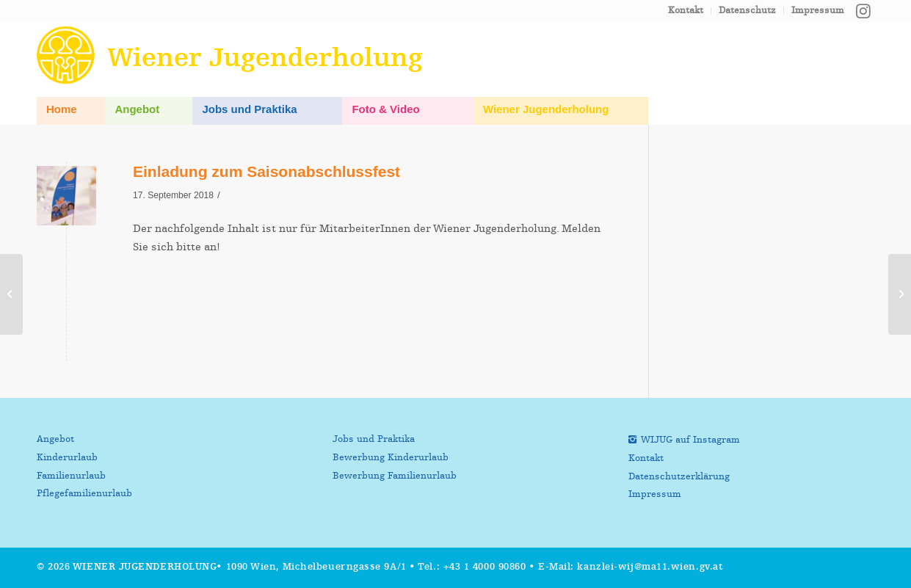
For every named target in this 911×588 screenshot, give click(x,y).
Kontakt (686, 11)
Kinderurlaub (67, 458)
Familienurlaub (71, 476)
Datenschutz (747, 11)
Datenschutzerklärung (679, 477)
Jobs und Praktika (374, 439)
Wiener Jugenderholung (145, 567)
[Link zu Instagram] (863, 11)
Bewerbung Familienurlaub (395, 476)
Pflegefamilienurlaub (84, 494)
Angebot (55, 439)
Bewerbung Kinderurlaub (391, 458)
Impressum (818, 11)
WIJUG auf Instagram (690, 440)
